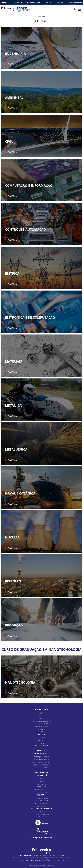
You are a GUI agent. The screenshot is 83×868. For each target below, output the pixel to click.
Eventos (41, 782)
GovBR (4, 2)
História (42, 716)
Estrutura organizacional (42, 721)
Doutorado (41, 743)
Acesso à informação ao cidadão (42, 816)
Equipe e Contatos (42, 790)
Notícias (42, 779)
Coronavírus (41, 772)
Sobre (41, 713)
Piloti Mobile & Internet (47, 865)
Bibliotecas (42, 729)
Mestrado (42, 740)
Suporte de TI (41, 806)
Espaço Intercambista (41, 760)
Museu (41, 718)
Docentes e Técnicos (41, 801)
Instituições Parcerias (41, 757)
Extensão (41, 750)
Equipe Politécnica (41, 724)
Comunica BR (18, 2)
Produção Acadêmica (42, 803)
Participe (49, 2)
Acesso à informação (34, 2)
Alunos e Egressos (41, 798)
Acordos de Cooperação (42, 765)
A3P (42, 732)
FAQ (41, 812)
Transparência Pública (41, 837)
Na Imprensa (41, 784)
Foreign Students (41, 768)
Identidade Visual (41, 792)
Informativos (42, 787)
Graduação (41, 738)
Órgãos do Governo (75, 2)
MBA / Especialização (41, 746)
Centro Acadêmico (42, 727)
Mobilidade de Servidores (42, 762)
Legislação (60, 2)
